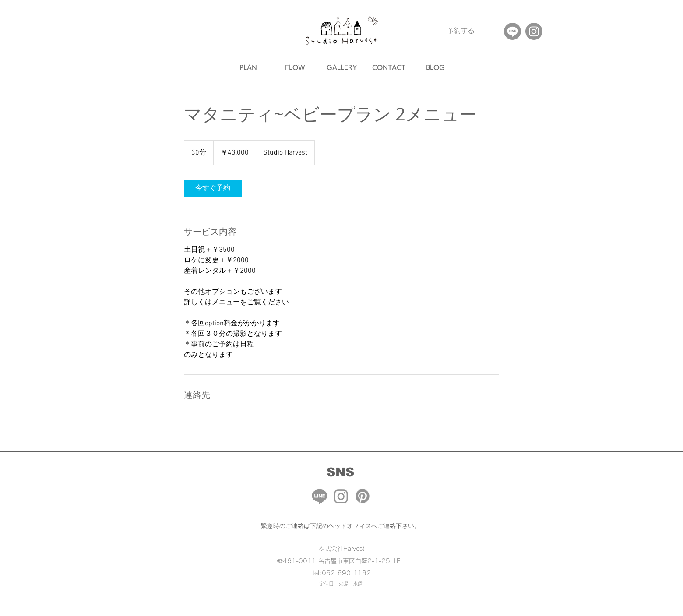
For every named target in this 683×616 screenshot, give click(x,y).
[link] (213, 188)
